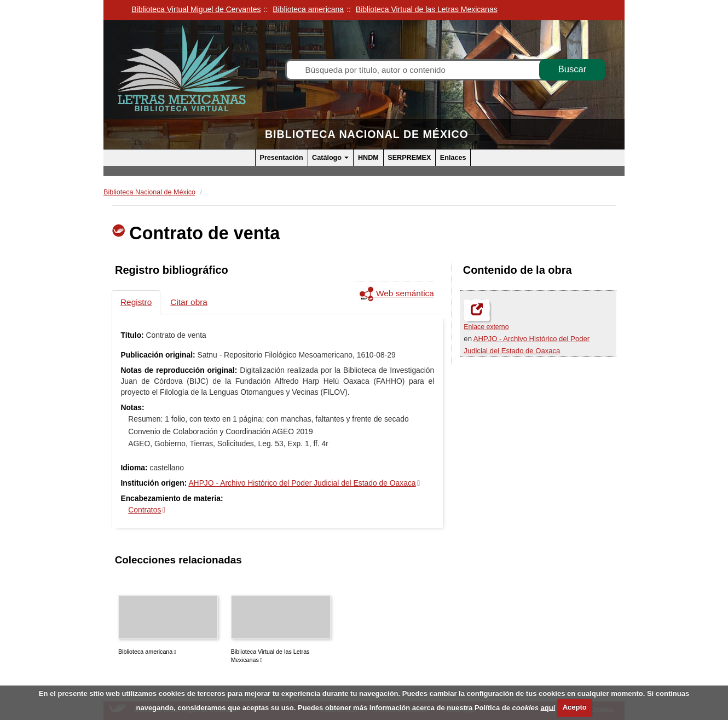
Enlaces (453, 158)
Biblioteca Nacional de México (367, 134)
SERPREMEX (409, 158)
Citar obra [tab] (189, 302)
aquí (548, 707)
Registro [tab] (136, 302)
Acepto (575, 707)
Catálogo (330, 158)
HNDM (368, 158)
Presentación (282, 158)
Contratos (145, 510)
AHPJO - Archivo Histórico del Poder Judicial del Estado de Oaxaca (302, 483)
